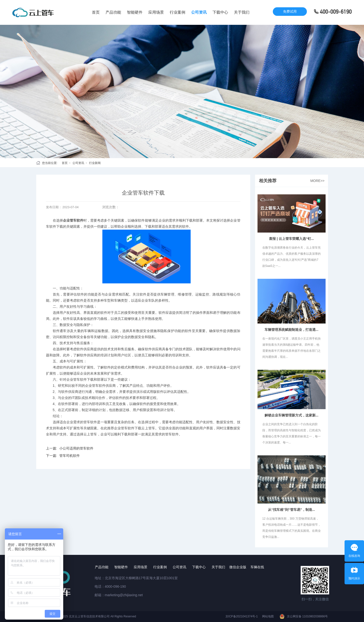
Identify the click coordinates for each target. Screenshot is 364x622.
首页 (96, 12)
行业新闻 (95, 163)
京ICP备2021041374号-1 (242, 616)
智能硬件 (135, 12)
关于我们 (242, 12)
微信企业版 (238, 567)
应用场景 (156, 12)
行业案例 (178, 12)
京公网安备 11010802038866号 (307, 616)
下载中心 (220, 12)
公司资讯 (199, 12)
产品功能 (113, 12)
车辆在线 (257, 567)
